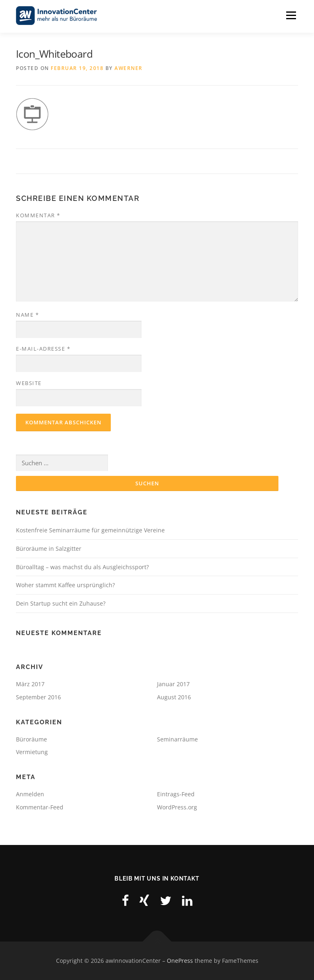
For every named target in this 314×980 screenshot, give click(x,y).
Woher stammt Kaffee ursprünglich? (65, 585)
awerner (129, 69)
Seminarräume (177, 739)
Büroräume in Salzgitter (49, 549)
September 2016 (38, 697)
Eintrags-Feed (176, 794)
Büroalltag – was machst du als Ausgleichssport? (82, 567)
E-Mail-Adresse (43, 349)
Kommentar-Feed (40, 807)
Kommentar (38, 215)
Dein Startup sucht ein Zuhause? (61, 603)
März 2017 (30, 684)
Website (29, 383)
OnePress (180, 961)
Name (27, 315)
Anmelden (30, 794)
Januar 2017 (173, 684)
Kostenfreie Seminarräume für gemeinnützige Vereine (90, 530)
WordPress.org (177, 807)
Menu (291, 15)
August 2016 (174, 697)
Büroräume (31, 739)
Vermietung (32, 752)
